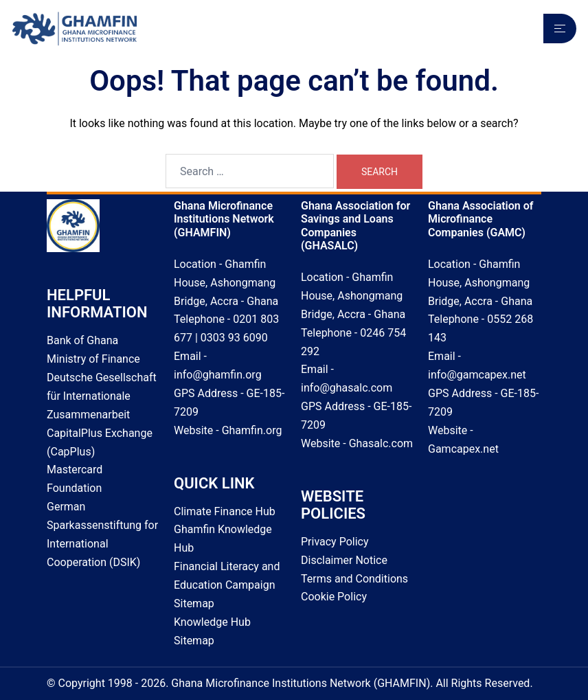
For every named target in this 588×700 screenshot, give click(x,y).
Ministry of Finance (93, 359)
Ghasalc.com (381, 443)
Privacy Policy (335, 542)
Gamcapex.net (463, 449)
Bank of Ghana (82, 340)
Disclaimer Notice (344, 560)
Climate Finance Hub (225, 511)
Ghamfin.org (252, 430)
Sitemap (194, 603)
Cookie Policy (334, 597)
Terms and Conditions (354, 579)
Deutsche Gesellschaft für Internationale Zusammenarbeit (102, 396)
